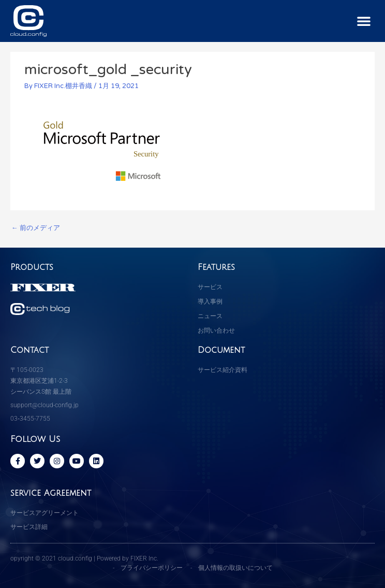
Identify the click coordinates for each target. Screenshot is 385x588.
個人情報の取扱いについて (235, 568)
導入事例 (210, 302)
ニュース (210, 316)
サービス (210, 287)
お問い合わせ (216, 331)
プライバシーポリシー (152, 568)
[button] (364, 21)
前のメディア (36, 228)
